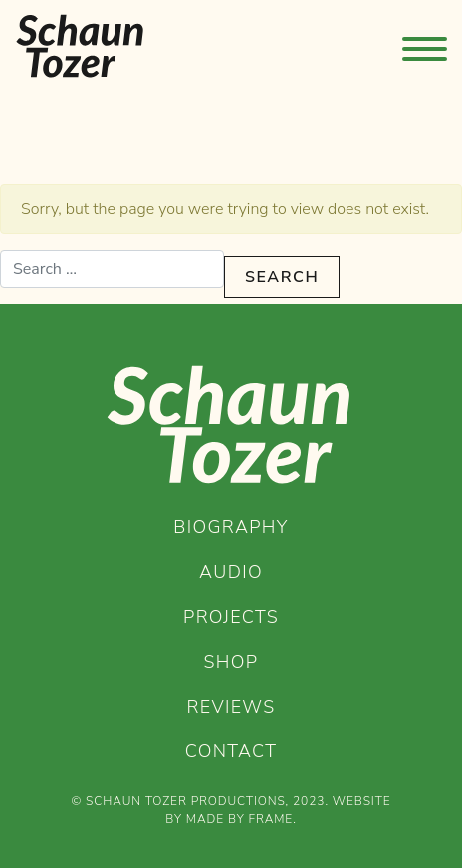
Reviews (231, 707)
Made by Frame (239, 819)
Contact (231, 751)
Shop (231, 662)
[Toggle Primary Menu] (424, 46)
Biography (231, 527)
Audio (231, 572)
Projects (231, 617)
